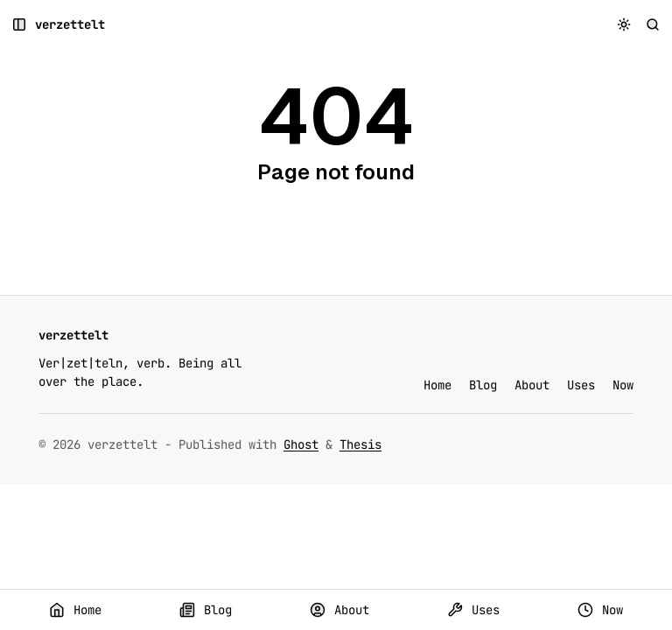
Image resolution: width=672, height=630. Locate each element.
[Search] (653, 25)
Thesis (360, 444)
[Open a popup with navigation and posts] (20, 25)
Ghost (301, 444)
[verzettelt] (70, 25)
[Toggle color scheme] (624, 25)
